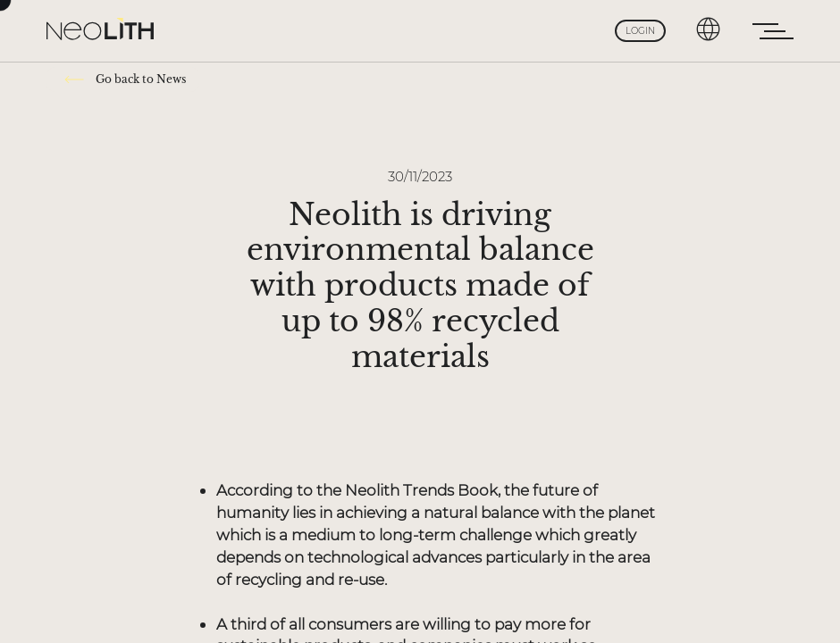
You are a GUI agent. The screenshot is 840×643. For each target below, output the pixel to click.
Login (640, 31)
